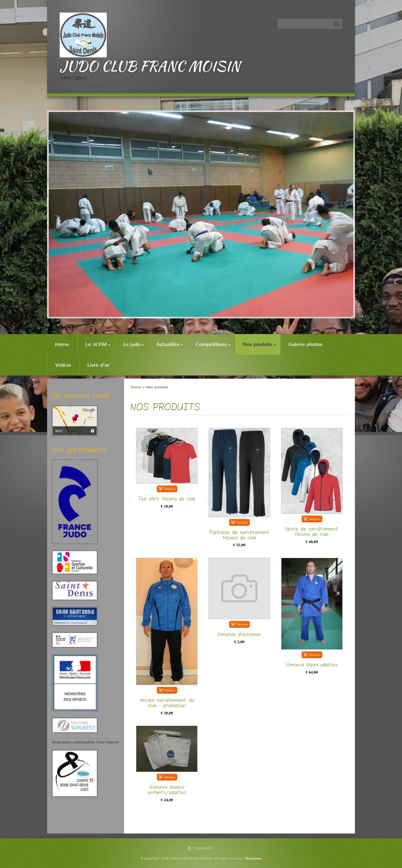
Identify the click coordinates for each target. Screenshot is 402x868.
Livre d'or (98, 365)
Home (62, 344)
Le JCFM (98, 344)
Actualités (170, 344)
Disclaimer (253, 858)
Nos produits (259, 344)
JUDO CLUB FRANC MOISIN (150, 66)
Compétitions (213, 344)
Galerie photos (305, 344)
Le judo (133, 344)
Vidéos (63, 365)
